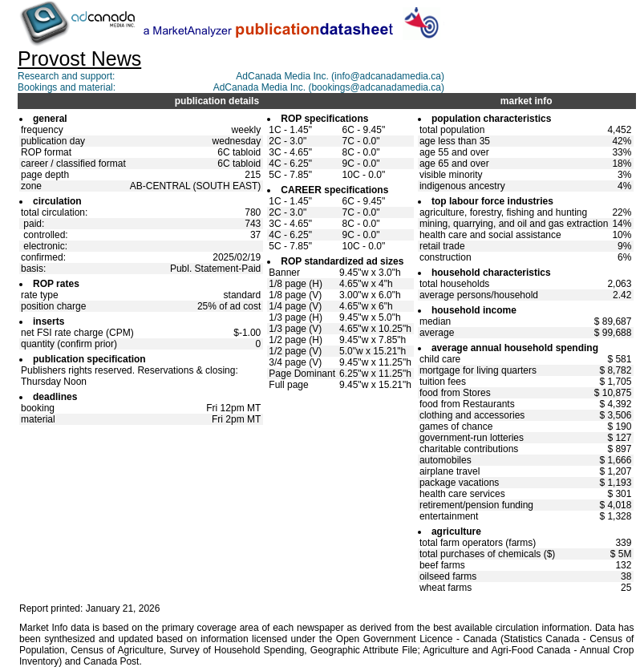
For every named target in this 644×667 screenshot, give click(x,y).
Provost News (79, 59)
